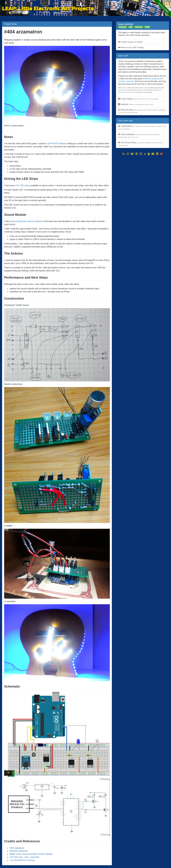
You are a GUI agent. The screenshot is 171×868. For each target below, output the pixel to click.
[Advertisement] (142, 175)
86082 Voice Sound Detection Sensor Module (31, 854)
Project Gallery (138, 99)
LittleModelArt (123, 92)
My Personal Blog (140, 144)
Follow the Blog (142, 111)
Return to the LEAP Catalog (131, 47)
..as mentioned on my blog (22, 860)
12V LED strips (23, 185)
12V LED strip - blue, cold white (24, 857)
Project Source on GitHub (130, 42)
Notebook (136, 104)
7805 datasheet (17, 848)
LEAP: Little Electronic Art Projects (48, 8)
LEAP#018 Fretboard (57, 144)
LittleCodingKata (139, 136)
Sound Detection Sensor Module (27, 221)
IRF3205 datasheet (19, 851)
